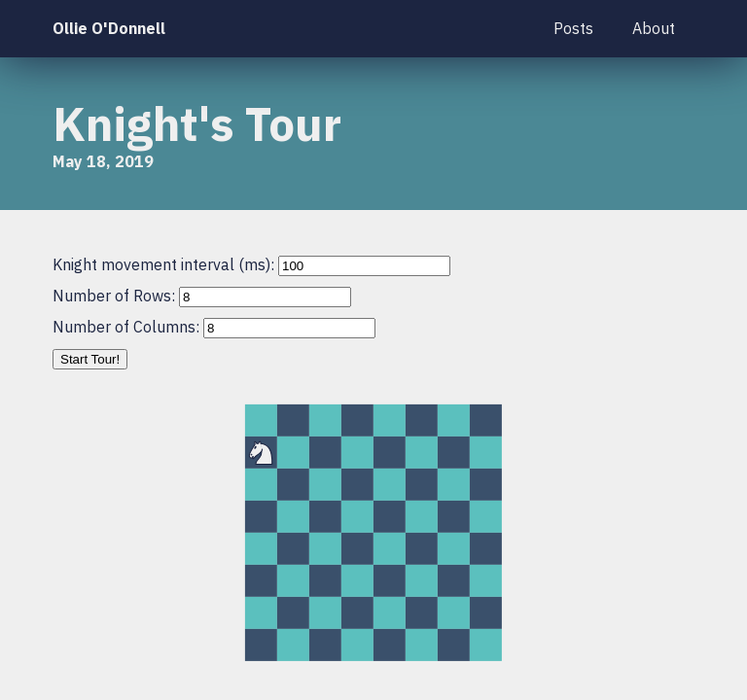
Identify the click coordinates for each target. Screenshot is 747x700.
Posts (573, 28)
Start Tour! (90, 359)
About (654, 28)
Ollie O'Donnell (109, 28)
